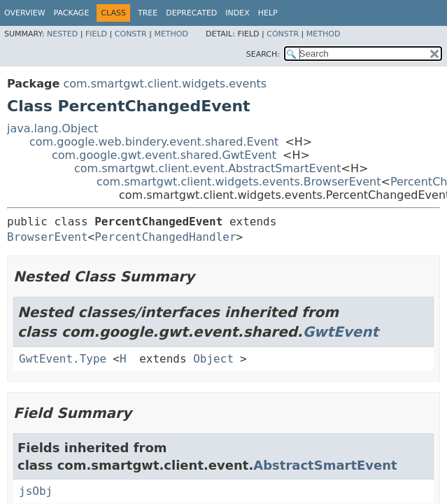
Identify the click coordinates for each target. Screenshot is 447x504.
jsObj (36, 491)
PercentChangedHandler (165, 237)
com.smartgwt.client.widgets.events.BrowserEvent (239, 182)
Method (171, 34)
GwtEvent (341, 332)
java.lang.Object (52, 128)
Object (213, 359)
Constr (131, 34)
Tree (148, 13)
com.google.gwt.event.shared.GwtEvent (164, 155)
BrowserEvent (48, 237)
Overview (25, 13)
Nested (62, 34)
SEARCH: (263, 54)
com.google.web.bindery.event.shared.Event (154, 142)
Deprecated (191, 13)
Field (96, 34)
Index (237, 13)
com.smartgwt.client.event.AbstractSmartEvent (208, 168)
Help (268, 13)
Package (72, 13)
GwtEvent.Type (63, 359)
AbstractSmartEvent (325, 465)
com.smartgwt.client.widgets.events (165, 84)
